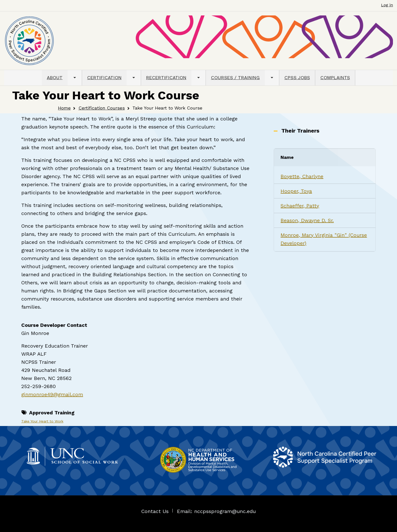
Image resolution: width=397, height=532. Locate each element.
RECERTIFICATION (166, 78)
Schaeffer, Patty (300, 206)
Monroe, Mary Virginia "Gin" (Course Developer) (324, 239)
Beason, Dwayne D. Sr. (307, 220)
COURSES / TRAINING (235, 78)
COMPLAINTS (335, 78)
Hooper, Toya (296, 191)
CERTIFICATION (104, 78)
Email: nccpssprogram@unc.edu (216, 511)
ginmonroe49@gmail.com (52, 394)
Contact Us (155, 511)
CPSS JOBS (297, 78)
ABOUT (55, 78)
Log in (387, 5)
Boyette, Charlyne (302, 176)
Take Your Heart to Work (42, 421)
